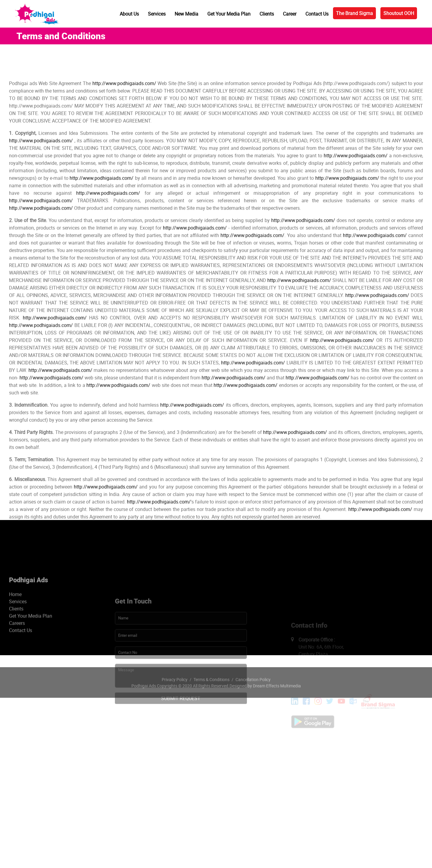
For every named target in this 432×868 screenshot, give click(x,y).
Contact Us (317, 14)
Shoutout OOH (399, 13)
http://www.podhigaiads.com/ (124, 151)
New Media (186, 14)
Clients (267, 14)
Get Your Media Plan (229, 14)
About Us (129, 14)
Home (15, 647)
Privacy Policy (175, 694)
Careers (17, 675)
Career (290, 14)
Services (157, 14)
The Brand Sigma (354, 13)
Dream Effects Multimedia (277, 701)
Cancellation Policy (253, 694)
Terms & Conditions (211, 694)
